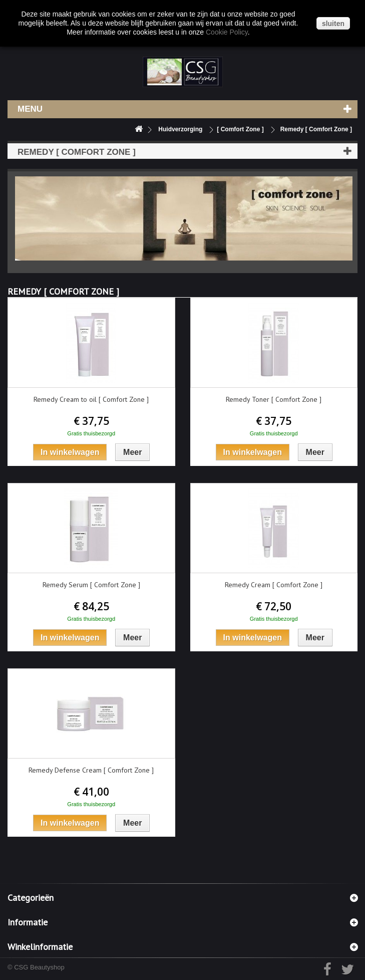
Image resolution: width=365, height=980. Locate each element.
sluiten (333, 24)
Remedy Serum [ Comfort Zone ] (91, 585)
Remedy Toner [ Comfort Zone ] (274, 399)
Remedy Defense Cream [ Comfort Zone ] (91, 770)
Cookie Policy (227, 32)
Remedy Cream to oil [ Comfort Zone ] (91, 399)
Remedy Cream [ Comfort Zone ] (274, 585)
